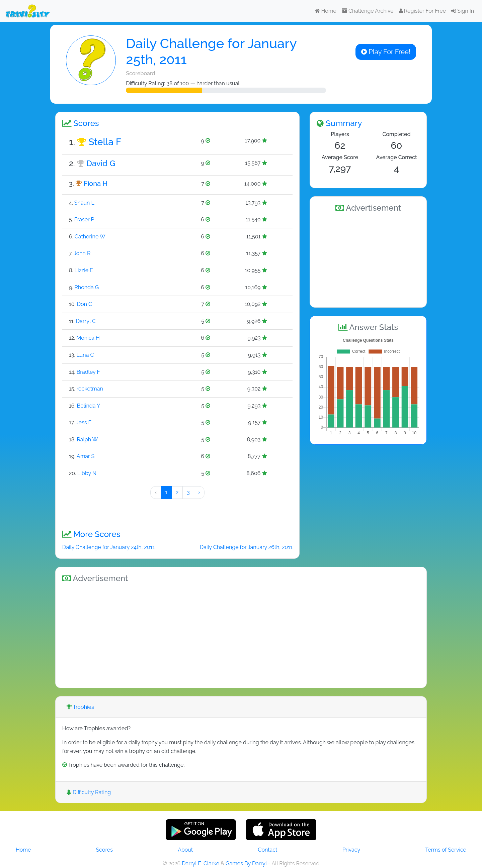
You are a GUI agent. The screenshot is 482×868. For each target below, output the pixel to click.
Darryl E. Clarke (200, 863)
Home (326, 11)
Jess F (84, 422)
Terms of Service (446, 850)
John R (82, 253)
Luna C (85, 355)
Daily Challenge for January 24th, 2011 (108, 547)
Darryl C (86, 321)
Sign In (463, 11)
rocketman (90, 389)
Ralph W (87, 440)
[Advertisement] (368, 259)
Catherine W (90, 237)
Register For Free (422, 11)
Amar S (86, 456)
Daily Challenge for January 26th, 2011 (246, 547)
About (185, 850)
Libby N (87, 473)
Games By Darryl (246, 863)
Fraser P (84, 220)
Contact (267, 850)
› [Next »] (199, 492)
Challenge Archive (368, 11)
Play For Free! (386, 52)
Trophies (80, 707)
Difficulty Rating (89, 792)
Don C (85, 304)
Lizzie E (84, 270)
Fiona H (96, 184)
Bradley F (88, 372)
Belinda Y (89, 406)
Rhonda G (87, 287)
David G (101, 163)
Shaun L (84, 203)
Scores (104, 850)
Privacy (351, 850)
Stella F (105, 142)
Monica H (88, 338)
